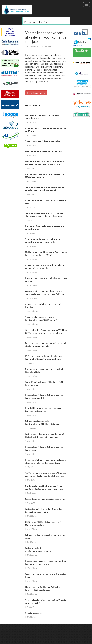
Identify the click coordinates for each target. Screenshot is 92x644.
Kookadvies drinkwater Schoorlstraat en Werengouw (44, 448)
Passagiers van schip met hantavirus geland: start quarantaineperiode (46, 345)
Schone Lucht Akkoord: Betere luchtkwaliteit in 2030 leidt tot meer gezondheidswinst (42, 424)
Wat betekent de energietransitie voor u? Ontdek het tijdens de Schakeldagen (45, 435)
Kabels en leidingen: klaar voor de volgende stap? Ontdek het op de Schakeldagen (45, 461)
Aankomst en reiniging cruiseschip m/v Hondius (43, 306)
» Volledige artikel (36, 93)
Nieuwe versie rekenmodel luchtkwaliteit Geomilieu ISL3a (44, 371)
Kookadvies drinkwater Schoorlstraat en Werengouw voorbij (44, 397)
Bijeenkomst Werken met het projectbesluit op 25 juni (46, 130)
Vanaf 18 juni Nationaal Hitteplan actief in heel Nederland (45, 384)
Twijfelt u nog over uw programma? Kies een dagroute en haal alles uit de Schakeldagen (46, 474)
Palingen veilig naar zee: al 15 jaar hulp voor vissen (45, 536)
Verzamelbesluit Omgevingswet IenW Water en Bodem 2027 (46, 601)
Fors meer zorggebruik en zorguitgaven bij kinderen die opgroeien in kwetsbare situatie (45, 164)
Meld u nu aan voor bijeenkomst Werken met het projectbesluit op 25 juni (46, 254)
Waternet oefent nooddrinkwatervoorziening (38, 549)
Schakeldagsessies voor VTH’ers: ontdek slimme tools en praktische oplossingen (44, 215)
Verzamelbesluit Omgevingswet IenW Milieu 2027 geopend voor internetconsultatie (46, 332)
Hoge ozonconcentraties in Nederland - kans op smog (46, 280)
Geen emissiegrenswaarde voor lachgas (44, 151)
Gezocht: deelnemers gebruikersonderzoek (46, 499)
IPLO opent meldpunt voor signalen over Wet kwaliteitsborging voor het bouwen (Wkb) (44, 359)
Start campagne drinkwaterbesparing (43, 141)
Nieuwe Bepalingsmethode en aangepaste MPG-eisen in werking (45, 176)
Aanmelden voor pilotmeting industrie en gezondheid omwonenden (44, 267)
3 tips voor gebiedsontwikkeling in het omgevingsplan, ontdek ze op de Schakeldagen (43, 242)
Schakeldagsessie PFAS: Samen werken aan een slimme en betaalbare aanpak (45, 189)
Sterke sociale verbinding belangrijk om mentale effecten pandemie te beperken (44, 487)
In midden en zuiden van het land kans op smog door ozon (44, 117)
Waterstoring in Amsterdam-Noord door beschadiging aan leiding (44, 510)
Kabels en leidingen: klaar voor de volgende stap (45, 202)
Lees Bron (48, 47)
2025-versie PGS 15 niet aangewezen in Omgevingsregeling (44, 523)
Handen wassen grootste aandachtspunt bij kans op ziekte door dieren (45, 562)
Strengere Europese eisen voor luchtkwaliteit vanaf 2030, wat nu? (41, 319)
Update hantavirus (34, 613)
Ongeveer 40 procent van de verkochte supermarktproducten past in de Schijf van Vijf (45, 294)
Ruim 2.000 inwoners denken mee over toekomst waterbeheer (43, 410)
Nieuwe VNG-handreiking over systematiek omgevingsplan (45, 228)
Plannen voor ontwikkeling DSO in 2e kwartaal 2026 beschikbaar (42, 588)
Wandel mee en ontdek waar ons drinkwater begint (46, 575)
